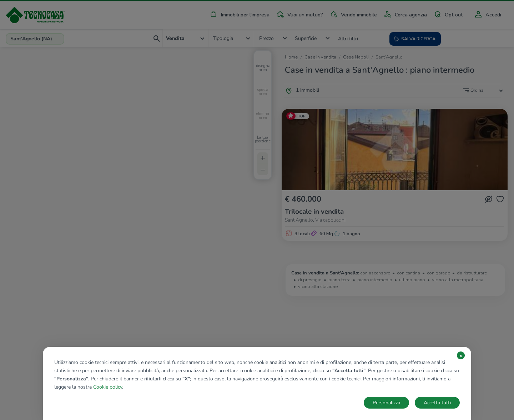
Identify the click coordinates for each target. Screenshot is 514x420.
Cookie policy (108, 387)
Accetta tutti (437, 403)
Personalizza (386, 403)
